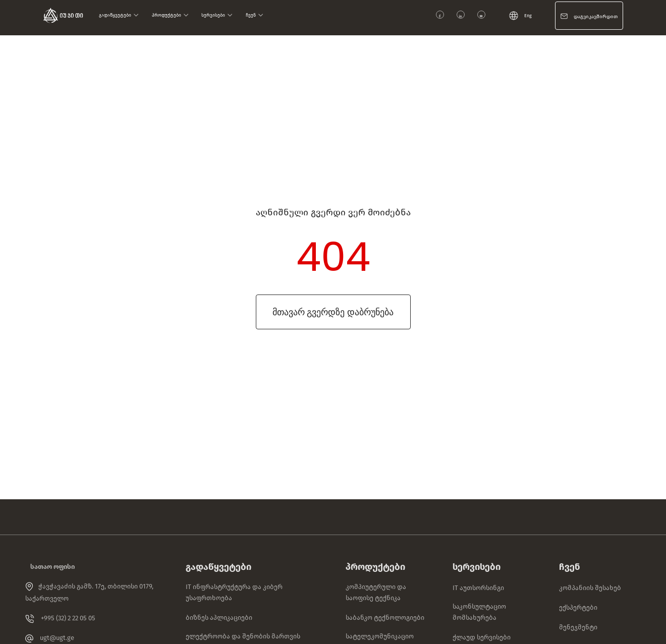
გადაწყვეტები (119, 15)
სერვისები (217, 15)
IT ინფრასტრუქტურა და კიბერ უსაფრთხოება (234, 592)
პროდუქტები (170, 15)
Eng (520, 16)
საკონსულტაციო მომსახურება (479, 612)
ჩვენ (255, 15)
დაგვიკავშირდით (596, 17)
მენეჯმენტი (578, 627)
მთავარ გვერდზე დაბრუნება (333, 312)
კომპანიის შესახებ (590, 588)
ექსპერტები (578, 607)
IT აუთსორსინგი (478, 588)
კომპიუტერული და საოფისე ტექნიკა (376, 592)
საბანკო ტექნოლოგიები (385, 618)
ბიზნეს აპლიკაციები (219, 618)
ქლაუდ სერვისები (482, 637)
